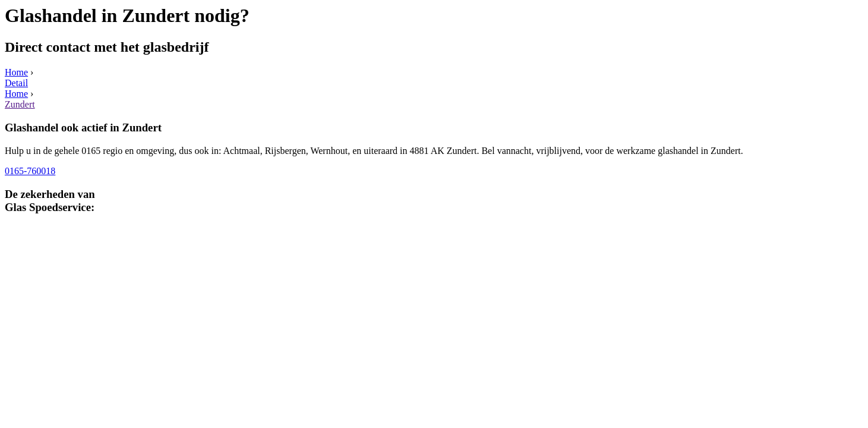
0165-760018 (30, 171)
